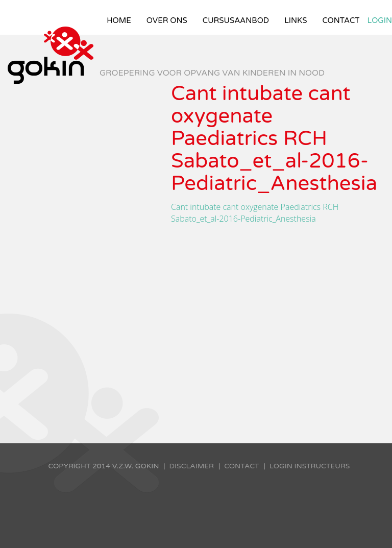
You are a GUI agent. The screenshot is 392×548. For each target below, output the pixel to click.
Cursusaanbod (236, 20)
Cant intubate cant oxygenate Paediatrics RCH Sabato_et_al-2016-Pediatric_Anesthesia (255, 213)
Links (296, 20)
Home (119, 20)
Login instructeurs (310, 466)
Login (380, 20)
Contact (341, 20)
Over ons (167, 20)
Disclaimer (192, 466)
